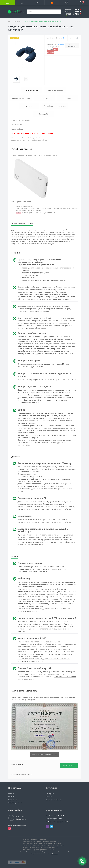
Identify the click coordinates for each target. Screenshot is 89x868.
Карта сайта (13, 800)
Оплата (29, 106)
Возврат (11, 794)
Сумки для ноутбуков (54, 800)
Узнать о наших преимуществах (45, 754)
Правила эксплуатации (20, 98)
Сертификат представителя (55, 106)
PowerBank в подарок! (55, 90)
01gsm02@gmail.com (54, 819)
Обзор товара (31, 90)
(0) (63, 38)
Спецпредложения (15, 803)
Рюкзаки (49, 797)
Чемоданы (50, 794)
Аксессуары (17, 22)
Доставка (68, 98)
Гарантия (44, 98)
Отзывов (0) (43, 114)
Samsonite (61, 44)
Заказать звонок (71, 16)
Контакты (12, 797)
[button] (37, 3)
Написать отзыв (69, 765)
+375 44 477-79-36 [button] (55, 816)
